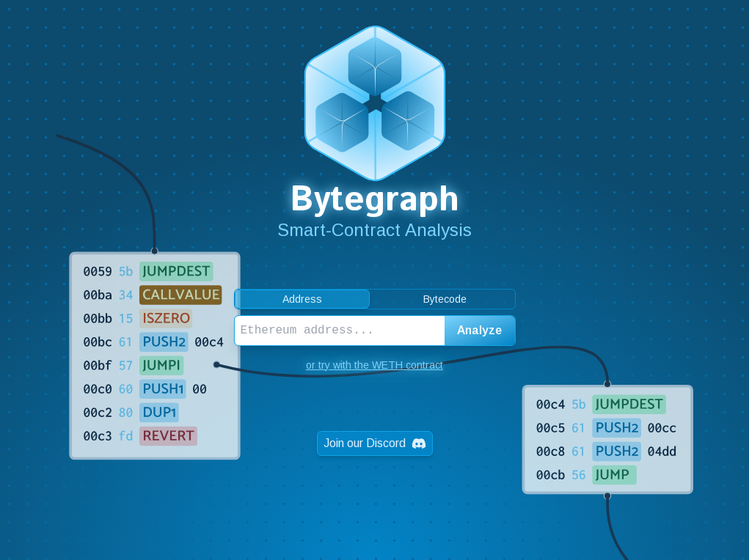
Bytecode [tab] (445, 299)
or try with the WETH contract (374, 365)
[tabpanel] (375, 331)
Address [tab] (302, 299)
